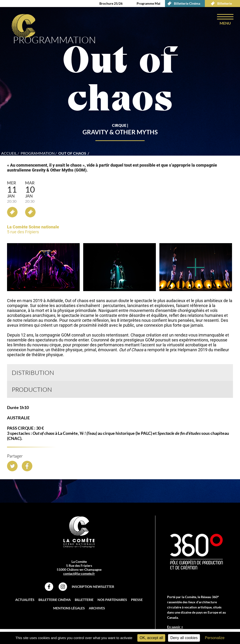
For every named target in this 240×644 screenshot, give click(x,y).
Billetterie (220, 4)
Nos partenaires (112, 600)
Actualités (25, 600)
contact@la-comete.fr (79, 573)
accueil (9, 153)
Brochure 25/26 (111, 3)
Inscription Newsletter (93, 587)
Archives (97, 608)
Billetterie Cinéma (183, 4)
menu (225, 23)
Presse (137, 600)
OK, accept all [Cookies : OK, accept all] (151, 638)
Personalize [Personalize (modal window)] (215, 638)
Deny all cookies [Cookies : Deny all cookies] (184, 638)
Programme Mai (148, 3)
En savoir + (175, 627)
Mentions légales (69, 608)
